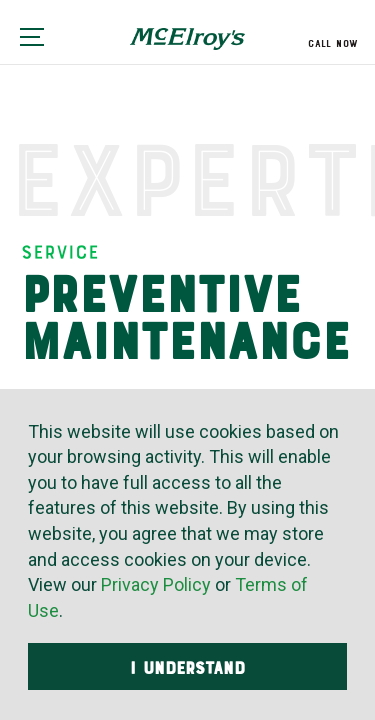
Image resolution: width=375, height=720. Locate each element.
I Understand (187, 668)
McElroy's (188, 46)
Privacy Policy (156, 584)
